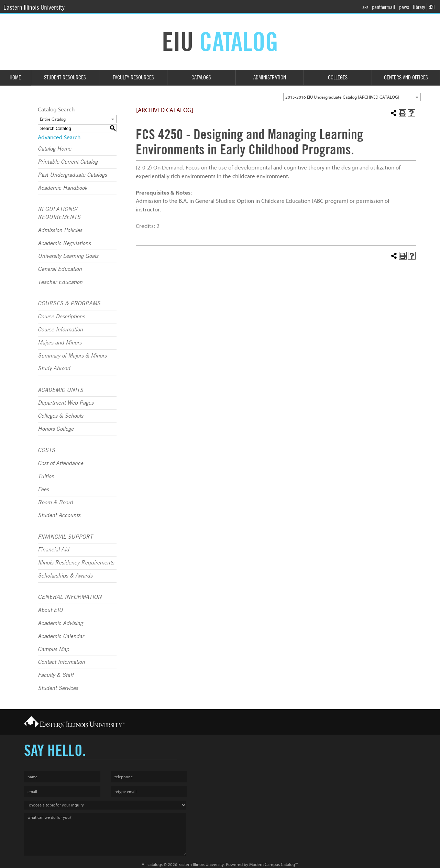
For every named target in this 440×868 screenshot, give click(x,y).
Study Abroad (54, 369)
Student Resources (65, 78)
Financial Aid (53, 550)
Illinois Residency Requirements (76, 563)
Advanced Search (59, 137)
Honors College (56, 429)
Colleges (338, 78)
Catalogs (201, 78)
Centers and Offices (406, 78)
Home (15, 78)
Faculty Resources (133, 78)
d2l (432, 7)
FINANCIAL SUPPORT (65, 537)
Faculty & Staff (56, 675)
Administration (270, 78)
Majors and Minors (60, 343)
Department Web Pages (66, 403)
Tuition (46, 476)
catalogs (155, 864)
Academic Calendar (61, 636)
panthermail (384, 7)
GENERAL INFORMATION (70, 597)
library (419, 7)
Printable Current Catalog (68, 162)
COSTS (46, 450)
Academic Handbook (63, 188)
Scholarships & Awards (65, 576)
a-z (365, 7)
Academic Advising (60, 623)
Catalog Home (54, 149)
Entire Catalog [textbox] (53, 119)
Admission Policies (60, 230)
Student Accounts (59, 515)
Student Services (58, 688)
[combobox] (352, 97)
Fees (43, 490)
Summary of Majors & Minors (72, 356)
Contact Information (61, 662)
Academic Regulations (64, 243)
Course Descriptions (61, 317)
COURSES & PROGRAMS (69, 304)
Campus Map (53, 649)
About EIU (50, 610)
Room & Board (55, 503)
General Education (60, 269)
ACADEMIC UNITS (60, 390)
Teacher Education (60, 282)
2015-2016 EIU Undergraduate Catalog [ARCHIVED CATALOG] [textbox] (342, 97)
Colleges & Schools (60, 416)
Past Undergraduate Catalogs (72, 175)
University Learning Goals (68, 256)
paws (404, 7)
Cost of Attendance (60, 463)
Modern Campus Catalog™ (273, 864)
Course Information (60, 330)
